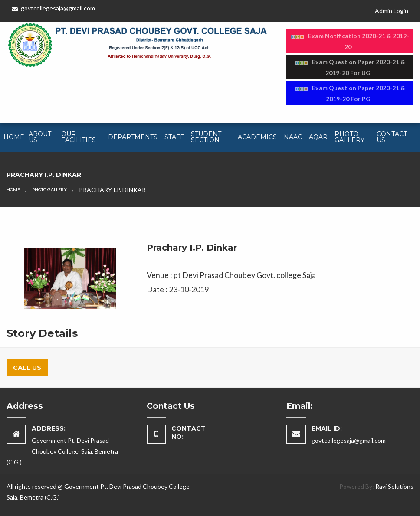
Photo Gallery (349, 137)
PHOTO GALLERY (49, 189)
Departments (133, 137)
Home (14, 137)
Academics (257, 137)
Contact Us (392, 137)
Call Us (27, 368)
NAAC (293, 137)
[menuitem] (13, 137)
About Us (40, 137)
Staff (174, 137)
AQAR (318, 137)
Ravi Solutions (394, 486)
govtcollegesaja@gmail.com (53, 8)
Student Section (206, 137)
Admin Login (392, 11)
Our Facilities (79, 137)
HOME (13, 189)
